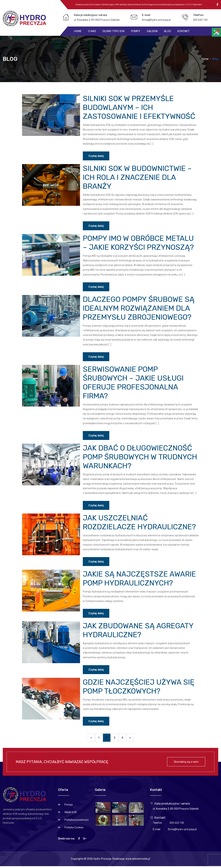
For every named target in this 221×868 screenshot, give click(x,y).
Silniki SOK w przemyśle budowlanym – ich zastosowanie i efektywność (139, 107)
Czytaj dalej (96, 156)
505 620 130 (200, 20)
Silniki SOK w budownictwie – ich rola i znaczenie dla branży (137, 177)
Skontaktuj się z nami (186, 762)
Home (205, 59)
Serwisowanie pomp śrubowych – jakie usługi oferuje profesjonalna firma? (133, 383)
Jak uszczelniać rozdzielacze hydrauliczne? (139, 522)
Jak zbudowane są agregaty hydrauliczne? (138, 630)
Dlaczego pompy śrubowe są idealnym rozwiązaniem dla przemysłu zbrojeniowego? (139, 308)
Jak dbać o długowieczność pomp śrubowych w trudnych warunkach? (140, 457)
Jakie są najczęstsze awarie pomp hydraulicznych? (139, 579)
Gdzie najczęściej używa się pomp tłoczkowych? (139, 687)
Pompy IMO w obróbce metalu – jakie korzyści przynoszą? (138, 243)
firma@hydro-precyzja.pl (156, 20)
